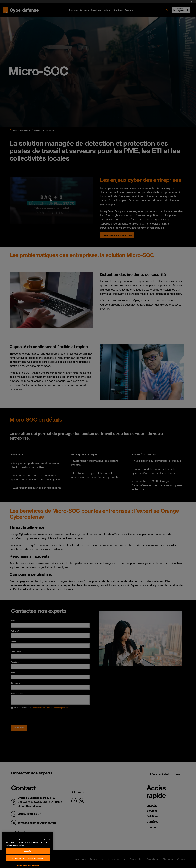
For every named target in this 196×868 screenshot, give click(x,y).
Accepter (28, 861)
